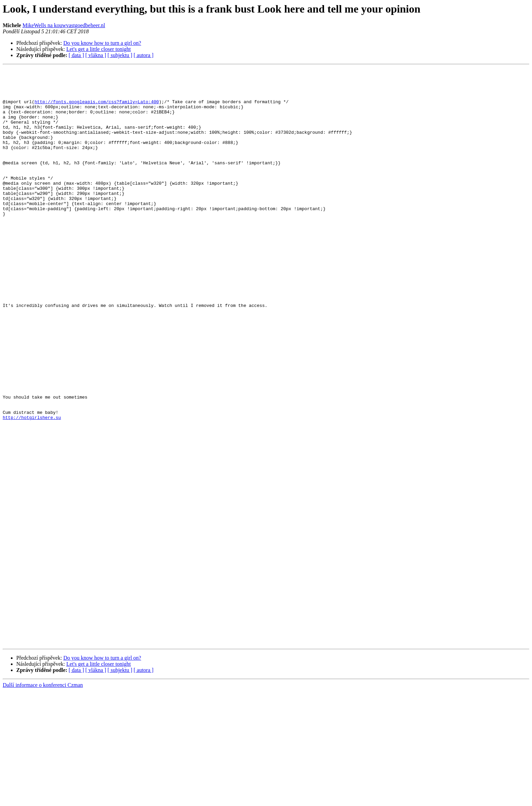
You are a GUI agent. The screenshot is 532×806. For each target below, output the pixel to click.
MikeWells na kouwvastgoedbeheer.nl (64, 25)
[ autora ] (144, 55)
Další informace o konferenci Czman (43, 800)
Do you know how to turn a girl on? (102, 43)
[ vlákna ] (96, 55)
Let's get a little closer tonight (99, 49)
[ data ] (76, 55)
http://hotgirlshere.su (32, 488)
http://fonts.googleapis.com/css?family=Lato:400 (97, 109)
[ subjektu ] (120, 55)
